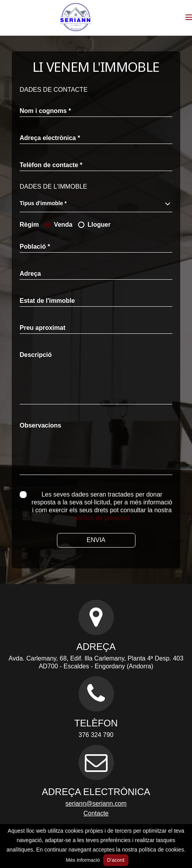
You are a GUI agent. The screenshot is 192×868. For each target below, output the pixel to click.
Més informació (83, 860)
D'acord (116, 860)
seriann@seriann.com (96, 803)
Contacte (96, 813)
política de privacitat (102, 518)
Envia (96, 540)
